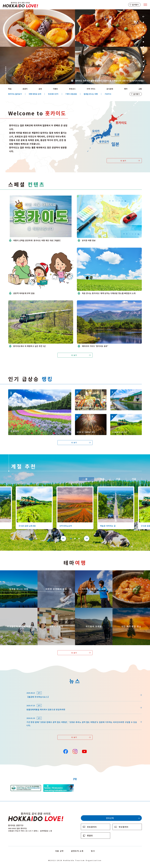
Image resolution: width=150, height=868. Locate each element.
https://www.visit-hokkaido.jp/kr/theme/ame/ (50, 610)
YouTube (84, 751)
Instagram (75, 751)
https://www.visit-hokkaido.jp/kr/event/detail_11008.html (91, 392)
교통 (140, 89)
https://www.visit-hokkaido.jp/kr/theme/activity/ (89, 572)
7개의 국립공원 (71, 94)
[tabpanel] (75, 47)
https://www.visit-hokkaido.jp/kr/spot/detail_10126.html (126, 417)
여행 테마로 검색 (35, 94)
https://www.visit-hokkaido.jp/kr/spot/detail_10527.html (115, 488)
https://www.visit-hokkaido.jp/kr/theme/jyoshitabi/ (15, 610)
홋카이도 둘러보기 (15, 94)
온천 (40, 89)
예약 (126, 89)
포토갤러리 (92, 827)
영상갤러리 (124, 827)
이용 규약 (59, 851)
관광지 (25, 89)
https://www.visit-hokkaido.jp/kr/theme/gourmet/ (127, 572)
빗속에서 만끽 (53, 94)
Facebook (66, 751)
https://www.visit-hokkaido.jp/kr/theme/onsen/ (51, 572)
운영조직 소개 (77, 851)
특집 (10, 89)
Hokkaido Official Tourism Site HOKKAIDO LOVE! (20, 5)
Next (143, 77)
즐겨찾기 (135, 5)
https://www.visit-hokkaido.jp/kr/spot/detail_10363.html (74, 488)
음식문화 (110, 89)
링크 (93, 851)
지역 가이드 (91, 89)
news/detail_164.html (18, 715)
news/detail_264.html (18, 690)
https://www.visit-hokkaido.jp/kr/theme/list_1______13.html (131, 611)
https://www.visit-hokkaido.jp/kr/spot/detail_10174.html (34, 391)
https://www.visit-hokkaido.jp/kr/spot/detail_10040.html (126, 392)
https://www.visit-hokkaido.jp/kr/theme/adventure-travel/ (93, 610)
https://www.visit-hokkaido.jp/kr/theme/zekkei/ (13, 572)
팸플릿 (90, 835)
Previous (143, 17)
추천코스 (72, 89)
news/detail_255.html (18, 702)
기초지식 (108, 94)
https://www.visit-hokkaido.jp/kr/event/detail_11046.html (91, 417)
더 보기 (123, 161)
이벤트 (55, 89)
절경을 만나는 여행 (91, 94)
